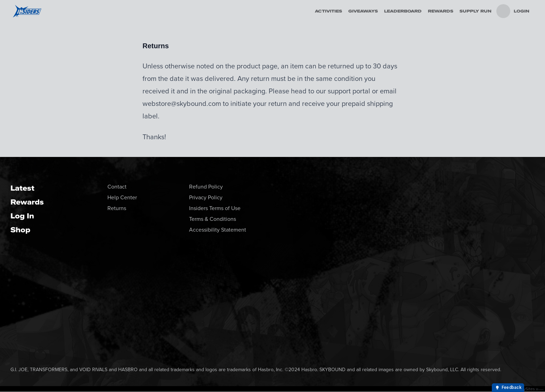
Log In (22, 216)
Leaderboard (403, 11)
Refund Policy (206, 187)
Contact (117, 187)
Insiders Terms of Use (215, 208)
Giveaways (363, 11)
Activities (328, 11)
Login (522, 11)
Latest (22, 188)
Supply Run (475, 11)
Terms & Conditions (213, 219)
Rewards (441, 11)
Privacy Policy (206, 197)
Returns (117, 208)
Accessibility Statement (218, 230)
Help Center (122, 197)
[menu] (503, 11)
